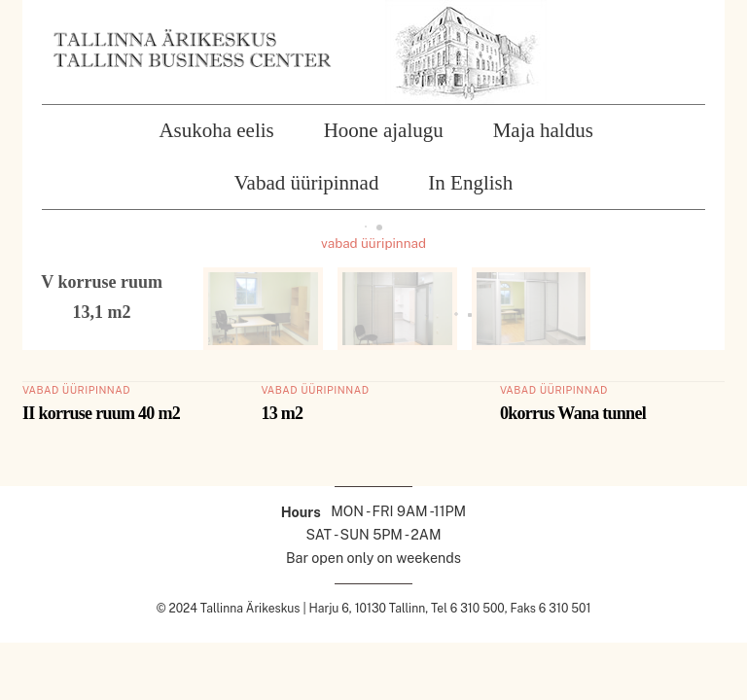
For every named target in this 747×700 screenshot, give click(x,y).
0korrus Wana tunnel (573, 413)
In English (470, 183)
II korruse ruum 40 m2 (101, 413)
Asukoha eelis (216, 130)
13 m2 (282, 413)
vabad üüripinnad (373, 243)
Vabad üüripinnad (307, 183)
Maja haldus (543, 130)
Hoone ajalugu (384, 130)
